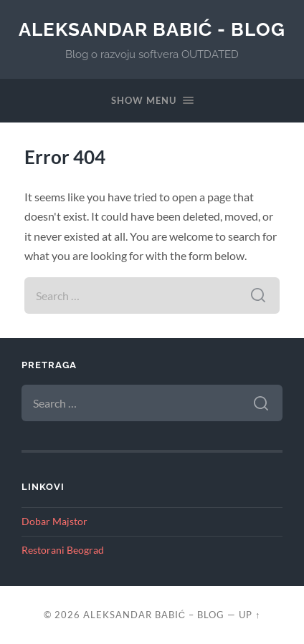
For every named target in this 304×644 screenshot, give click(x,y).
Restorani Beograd (63, 550)
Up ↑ (250, 615)
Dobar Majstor (54, 522)
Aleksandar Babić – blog (154, 615)
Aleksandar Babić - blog (152, 29)
